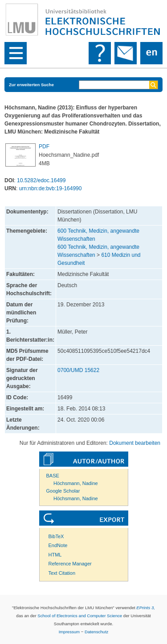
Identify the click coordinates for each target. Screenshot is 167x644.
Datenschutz (96, 632)
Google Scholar (63, 491)
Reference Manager (70, 564)
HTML (55, 555)
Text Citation (62, 573)
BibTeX (56, 536)
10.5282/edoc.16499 (41, 180)
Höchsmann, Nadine (76, 483)
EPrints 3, (146, 608)
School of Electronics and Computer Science (80, 616)
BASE (53, 476)
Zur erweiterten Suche (31, 85)
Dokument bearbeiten (135, 443)
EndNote (58, 545)
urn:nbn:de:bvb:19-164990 (51, 188)
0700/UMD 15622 (78, 370)
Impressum (69, 632)
